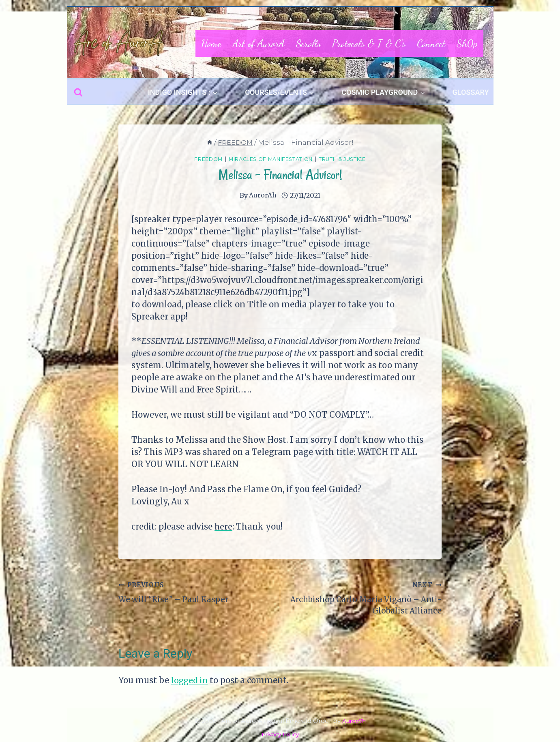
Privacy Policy (280, 734)
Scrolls (308, 43)
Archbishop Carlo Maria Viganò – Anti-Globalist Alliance (365, 598)
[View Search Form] (78, 92)
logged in (190, 683)
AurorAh (263, 195)
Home (211, 43)
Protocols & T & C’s (369, 43)
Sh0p (467, 43)
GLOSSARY (471, 92)
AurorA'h (354, 721)
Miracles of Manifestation (269, 159)
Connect (431, 43)
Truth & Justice (353, 159)
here (224, 526)
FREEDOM (195, 159)
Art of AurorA (259, 43)
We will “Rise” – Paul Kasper (195, 592)
